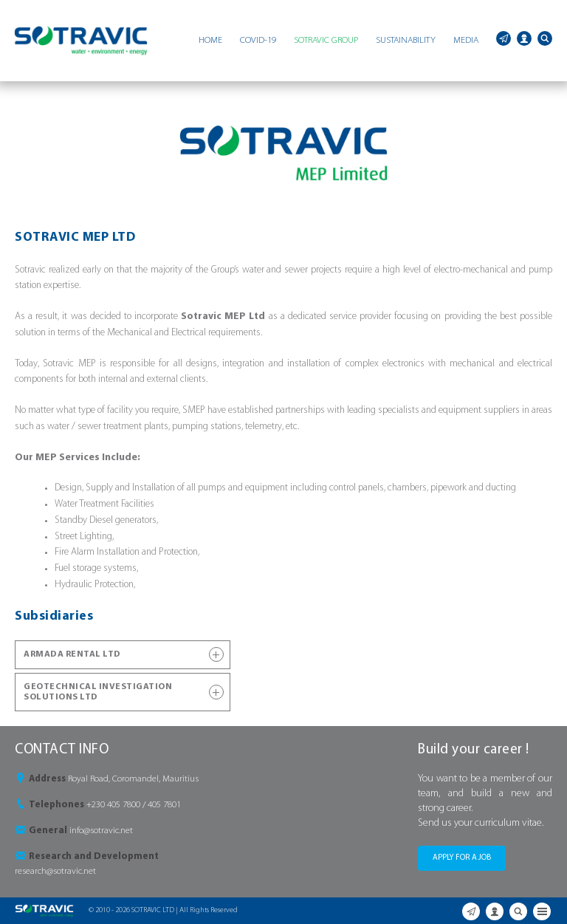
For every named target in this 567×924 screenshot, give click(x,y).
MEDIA (466, 40)
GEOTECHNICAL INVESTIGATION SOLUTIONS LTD (123, 692)
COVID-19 (258, 40)
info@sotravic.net (101, 831)
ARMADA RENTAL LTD (123, 654)
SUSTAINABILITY (406, 40)
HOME (210, 40)
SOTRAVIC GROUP (326, 40)
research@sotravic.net (55, 871)
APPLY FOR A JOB (462, 858)
